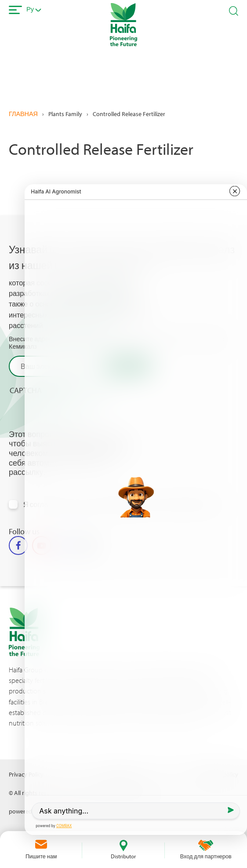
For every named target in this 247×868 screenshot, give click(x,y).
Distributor (123, 856)
